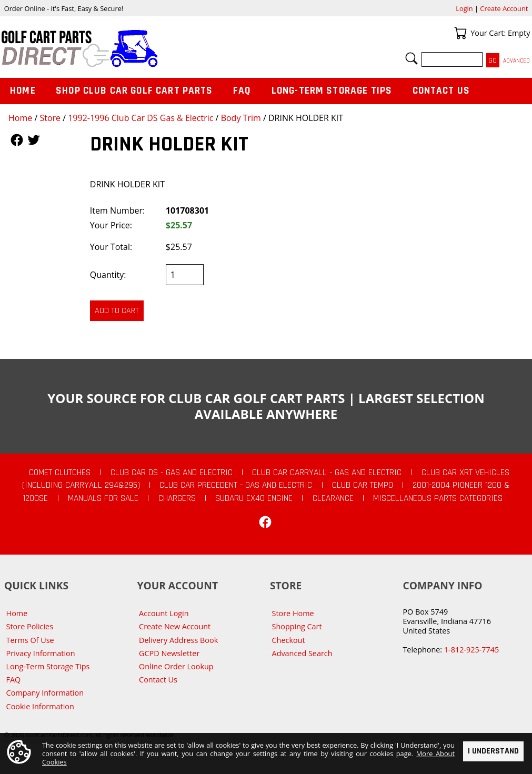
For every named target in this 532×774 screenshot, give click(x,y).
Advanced (516, 61)
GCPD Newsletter (169, 653)
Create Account (504, 8)
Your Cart (460, 33)
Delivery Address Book (178, 640)
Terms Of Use (30, 640)
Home (20, 118)
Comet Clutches (60, 473)
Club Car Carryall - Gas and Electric (327, 473)
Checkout (289, 640)
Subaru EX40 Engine (254, 498)
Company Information (45, 693)
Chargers (177, 498)
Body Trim (241, 118)
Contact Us (441, 91)
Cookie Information (40, 706)
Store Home (293, 613)
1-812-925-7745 (471, 650)
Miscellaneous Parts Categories (438, 498)
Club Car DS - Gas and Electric (172, 473)
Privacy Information (41, 653)
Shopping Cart (297, 626)
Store (50, 118)
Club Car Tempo (363, 485)
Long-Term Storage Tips (332, 91)
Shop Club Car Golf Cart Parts (134, 91)
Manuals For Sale (103, 498)
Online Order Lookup (176, 666)
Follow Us (17, 140)
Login (464, 8)
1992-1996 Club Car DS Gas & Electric (140, 118)
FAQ (242, 91)
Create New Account (175, 626)
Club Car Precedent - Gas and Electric (236, 485)
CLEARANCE (333, 498)
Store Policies (30, 626)
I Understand (493, 751)
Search (411, 58)
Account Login (164, 613)
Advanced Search (302, 653)
